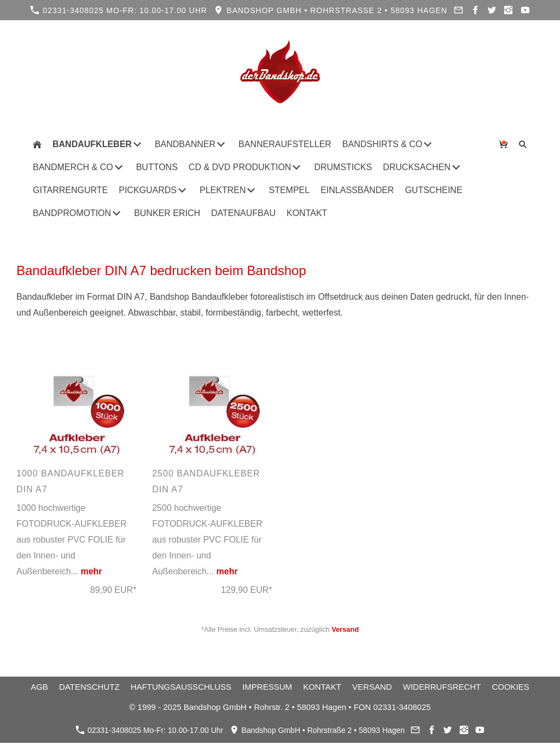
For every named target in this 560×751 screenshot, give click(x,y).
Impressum (267, 687)
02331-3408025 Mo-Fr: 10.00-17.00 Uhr (119, 10)
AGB (39, 687)
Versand (345, 629)
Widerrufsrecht (442, 687)
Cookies (510, 687)
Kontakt (322, 687)
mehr (91, 571)
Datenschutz (89, 687)
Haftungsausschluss (181, 687)
